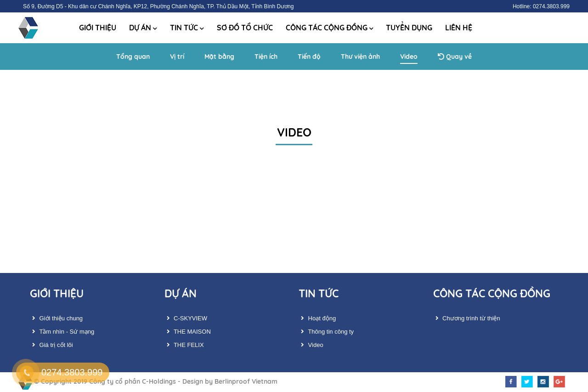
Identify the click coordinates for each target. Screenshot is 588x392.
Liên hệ (459, 28)
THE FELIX (184, 345)
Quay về (455, 57)
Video (409, 57)
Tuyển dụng (409, 28)
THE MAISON (188, 332)
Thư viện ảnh (360, 57)
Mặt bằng (219, 57)
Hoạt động (317, 318)
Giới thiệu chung (56, 318)
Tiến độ (309, 57)
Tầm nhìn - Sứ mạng (62, 332)
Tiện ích (266, 57)
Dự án (143, 28)
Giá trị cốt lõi (51, 345)
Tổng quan (133, 57)
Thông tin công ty (326, 332)
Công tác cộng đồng (330, 28)
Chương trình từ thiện (467, 318)
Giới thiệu (98, 28)
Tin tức (187, 28)
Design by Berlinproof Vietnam (230, 381)
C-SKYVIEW (186, 318)
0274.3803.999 (72, 372)
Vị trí (177, 57)
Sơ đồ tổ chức (245, 28)
